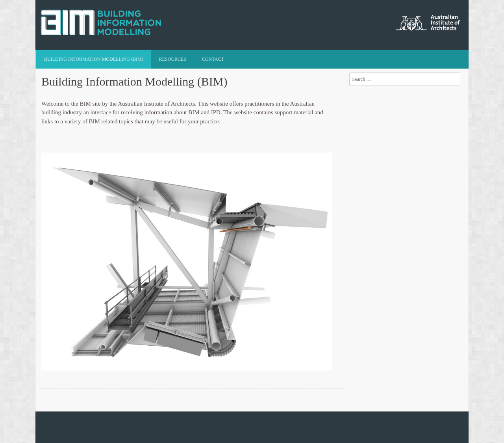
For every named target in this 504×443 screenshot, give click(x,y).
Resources (173, 59)
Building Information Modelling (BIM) (94, 59)
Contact (213, 59)
